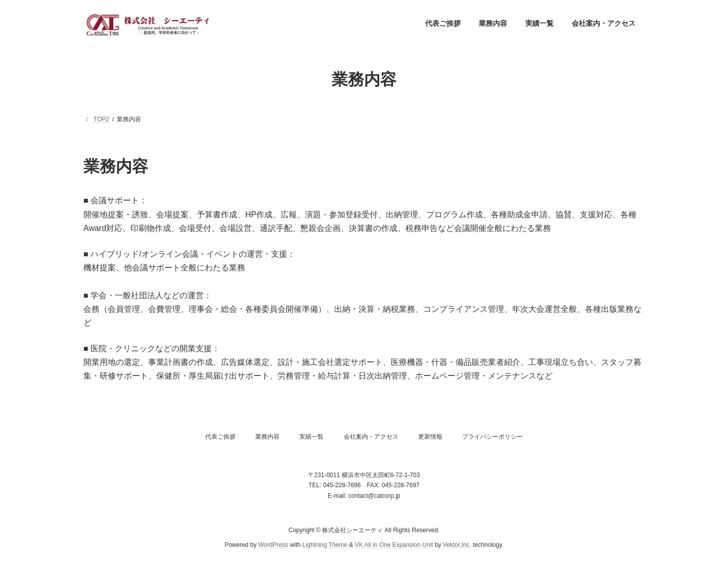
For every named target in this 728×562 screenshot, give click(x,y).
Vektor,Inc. (457, 544)
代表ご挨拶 (220, 437)
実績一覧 (311, 437)
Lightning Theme (325, 544)
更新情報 (430, 437)
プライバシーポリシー (492, 437)
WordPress (273, 544)
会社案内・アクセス (371, 437)
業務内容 (267, 437)
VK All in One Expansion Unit (394, 544)
